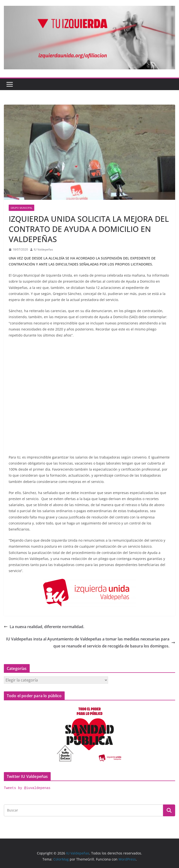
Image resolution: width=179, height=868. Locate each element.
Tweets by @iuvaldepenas (27, 788)
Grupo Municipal (21, 208)
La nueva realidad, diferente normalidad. (44, 627)
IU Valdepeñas (43, 249)
